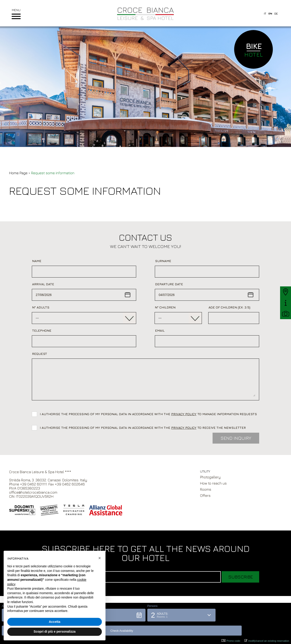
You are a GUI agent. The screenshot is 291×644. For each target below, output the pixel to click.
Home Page (18, 173)
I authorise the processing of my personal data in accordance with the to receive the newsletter (143, 428)
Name (37, 261)
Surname (163, 261)
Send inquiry (236, 438)
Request (40, 354)
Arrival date (43, 284)
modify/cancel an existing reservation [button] (267, 641)
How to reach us (213, 483)
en (270, 14)
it (265, 14)
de (276, 14)
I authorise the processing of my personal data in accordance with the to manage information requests (149, 414)
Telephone (42, 330)
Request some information (53, 173)
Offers (205, 495)
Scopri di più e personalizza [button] (55, 631)
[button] (109, 629)
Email (160, 330)
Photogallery (210, 477)
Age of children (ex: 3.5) (229, 307)
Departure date (169, 284)
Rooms (206, 489)
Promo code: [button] (231, 641)
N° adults (41, 307)
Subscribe (241, 577)
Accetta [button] (55, 622)
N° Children (165, 307)
